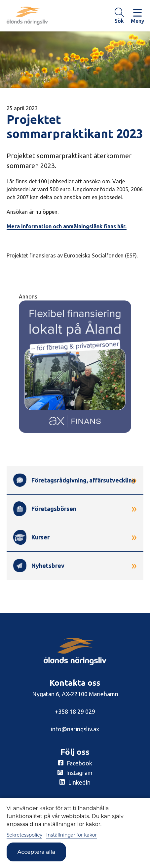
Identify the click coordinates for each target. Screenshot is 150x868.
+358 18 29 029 (75, 711)
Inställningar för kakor (72, 835)
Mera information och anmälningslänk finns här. (67, 226)
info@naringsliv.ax (75, 729)
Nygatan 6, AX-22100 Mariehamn (75, 694)
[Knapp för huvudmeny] (137, 16)
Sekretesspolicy (24, 835)
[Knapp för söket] (119, 16)
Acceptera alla (36, 852)
